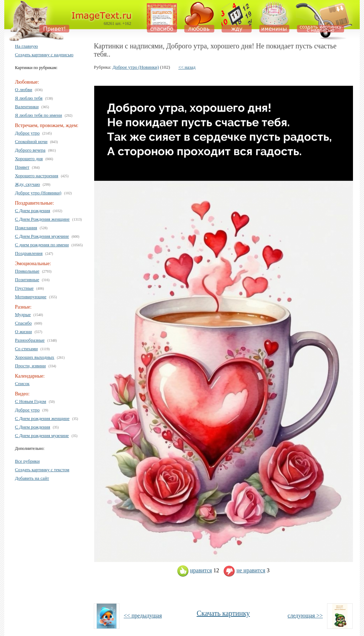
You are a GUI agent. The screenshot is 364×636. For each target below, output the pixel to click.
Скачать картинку (223, 613)
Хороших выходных (35, 357)
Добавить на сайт (32, 478)
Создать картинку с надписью (44, 55)
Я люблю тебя (29, 98)
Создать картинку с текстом (42, 470)
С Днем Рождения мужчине (42, 236)
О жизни (23, 332)
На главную (26, 46)
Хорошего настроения (37, 176)
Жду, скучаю (27, 184)
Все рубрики (27, 461)
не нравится (244, 570)
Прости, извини (30, 366)
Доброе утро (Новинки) (38, 193)
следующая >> (305, 616)
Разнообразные (30, 340)
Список (22, 383)
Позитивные (27, 280)
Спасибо (23, 323)
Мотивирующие (31, 297)
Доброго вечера (30, 150)
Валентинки (27, 107)
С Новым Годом (31, 401)
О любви (24, 90)
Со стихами (26, 349)
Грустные (24, 288)
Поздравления (29, 253)
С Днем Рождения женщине (42, 219)
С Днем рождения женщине (42, 418)
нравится (194, 570)
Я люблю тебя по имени (38, 115)
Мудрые (23, 314)
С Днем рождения (33, 211)
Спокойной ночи (31, 141)
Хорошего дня (29, 159)
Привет (22, 167)
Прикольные (27, 271)
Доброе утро (27, 133)
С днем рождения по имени (42, 245)
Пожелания (26, 228)
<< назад (187, 67)
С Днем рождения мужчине (42, 435)
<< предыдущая (143, 616)
